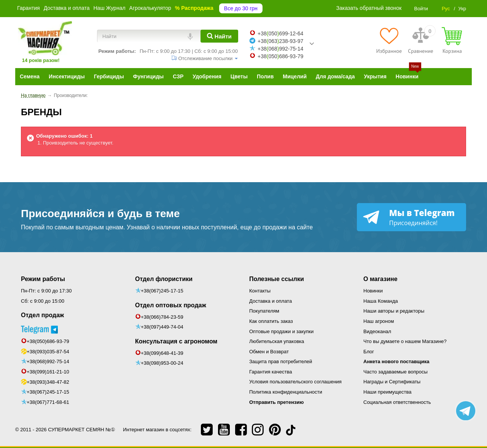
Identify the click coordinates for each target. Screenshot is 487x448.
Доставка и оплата (67, 8)
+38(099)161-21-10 (48, 372)
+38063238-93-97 (280, 41)
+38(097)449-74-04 (162, 327)
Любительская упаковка (277, 341)
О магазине (380, 279)
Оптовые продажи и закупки (281, 331)
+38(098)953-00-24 (162, 363)
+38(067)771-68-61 (48, 402)
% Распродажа (194, 8)
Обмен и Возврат (269, 352)
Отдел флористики (164, 279)
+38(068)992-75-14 (48, 361)
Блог (369, 352)
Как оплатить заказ (271, 321)
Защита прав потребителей (281, 361)
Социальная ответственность (397, 402)
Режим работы (43, 279)
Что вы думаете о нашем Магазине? (405, 341)
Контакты (260, 291)
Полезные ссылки (277, 279)
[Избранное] (389, 40)
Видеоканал (377, 331)
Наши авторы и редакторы (394, 311)
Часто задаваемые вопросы (395, 372)
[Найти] (219, 36)
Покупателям (264, 311)
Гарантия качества (271, 372)
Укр (462, 9)
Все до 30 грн (241, 8)
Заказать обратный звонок (369, 8)
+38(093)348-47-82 (48, 382)
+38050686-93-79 (280, 56)
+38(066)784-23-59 (162, 317)
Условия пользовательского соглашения (295, 382)
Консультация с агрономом (176, 341)
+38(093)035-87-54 (48, 352)
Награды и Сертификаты (392, 382)
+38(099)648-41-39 (162, 353)
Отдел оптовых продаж (171, 305)
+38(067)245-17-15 (48, 392)
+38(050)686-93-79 (48, 341)
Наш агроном (379, 321)
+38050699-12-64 (280, 33)
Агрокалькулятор (150, 8)
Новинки (373, 291)
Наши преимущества (388, 392)
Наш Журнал (109, 8)
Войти (421, 9)
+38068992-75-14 (280, 49)
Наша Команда (381, 301)
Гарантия (29, 8)
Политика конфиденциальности (286, 392)
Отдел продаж (42, 315)
